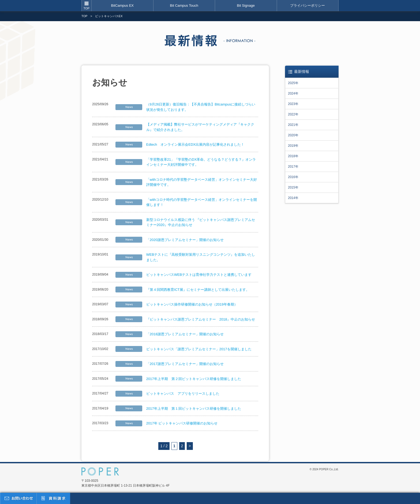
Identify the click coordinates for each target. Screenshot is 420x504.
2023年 (293, 104)
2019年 (293, 146)
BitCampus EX (122, 5)
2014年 (293, 198)
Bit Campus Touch (184, 5)
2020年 (293, 135)
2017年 (293, 167)
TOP (87, 8)
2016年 (293, 177)
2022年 (293, 114)
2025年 (293, 83)
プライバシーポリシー (307, 5)
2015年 (293, 187)
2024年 (293, 93)
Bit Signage (246, 5)
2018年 (293, 156)
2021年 (293, 125)
